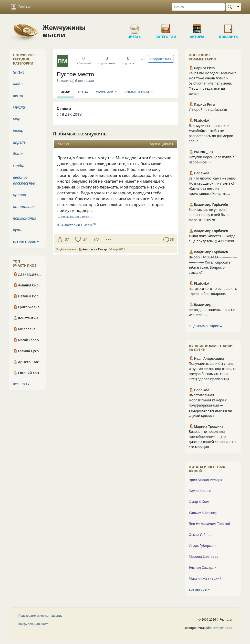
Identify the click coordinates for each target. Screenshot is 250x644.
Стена (83, 92)
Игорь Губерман (202, 545)
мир (17, 119)
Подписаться (161, 59)
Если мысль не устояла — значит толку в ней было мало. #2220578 (210, 215)
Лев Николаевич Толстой (209, 524)
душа (18, 154)
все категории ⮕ (26, 241)
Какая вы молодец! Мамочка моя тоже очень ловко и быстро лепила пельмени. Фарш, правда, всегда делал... (213, 83)
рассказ (168, 144)
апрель (19, 142)
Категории (166, 27)
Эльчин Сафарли (203, 567)
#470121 (63, 144)
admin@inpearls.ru (219, 628)
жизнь (19, 72)
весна (18, 95)
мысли (19, 107)
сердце (19, 166)
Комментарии (139, 92)
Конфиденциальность (34, 624)
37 (67, 239)
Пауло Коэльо (200, 491)
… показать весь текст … (75, 217)
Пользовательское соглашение (40, 616)
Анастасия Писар (77, 225)
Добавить (228, 27)
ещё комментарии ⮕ (205, 326)
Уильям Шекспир (203, 513)
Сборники (106, 92)
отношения (24, 207)
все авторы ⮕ (199, 589)
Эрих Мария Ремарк (205, 480)
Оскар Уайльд (200, 535)
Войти (20, 7)
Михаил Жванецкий (205, 578)
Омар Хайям (199, 502)
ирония (20, 195)
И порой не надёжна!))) (208, 109)
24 (85, 239)
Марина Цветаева (203, 556)
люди (18, 84)
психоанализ (24, 218)
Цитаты (135, 27)
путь (18, 230)
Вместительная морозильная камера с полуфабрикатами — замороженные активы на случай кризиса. (210, 405)
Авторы (197, 27)
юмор (18, 131)
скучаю (155, 144)
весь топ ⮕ (21, 384)
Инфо (65, 92)
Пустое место (75, 74)
